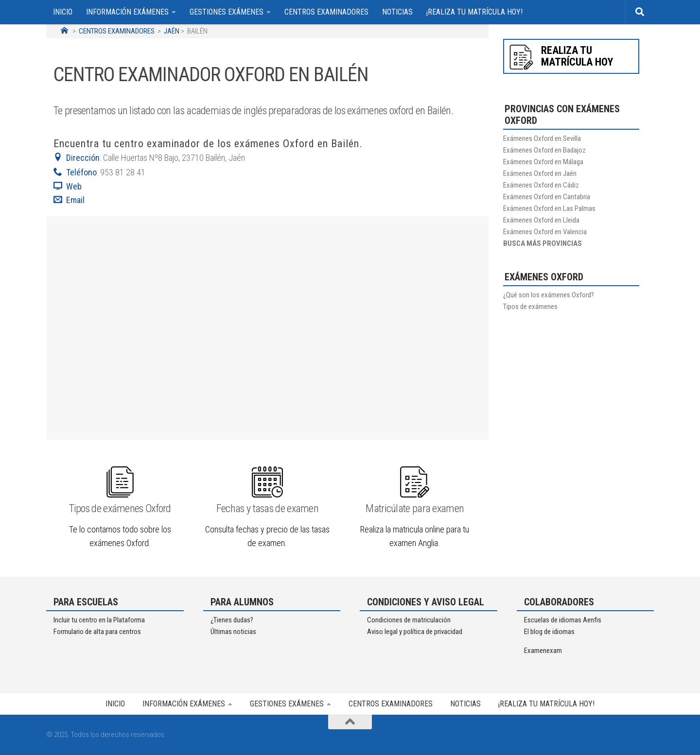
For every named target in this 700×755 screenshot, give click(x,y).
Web (68, 186)
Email (70, 200)
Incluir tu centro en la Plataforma (99, 620)
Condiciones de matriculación (409, 620)
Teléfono (75, 172)
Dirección (77, 158)
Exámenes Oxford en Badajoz (544, 150)
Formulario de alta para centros (97, 632)
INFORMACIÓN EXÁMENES (127, 12)
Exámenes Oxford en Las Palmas (549, 208)
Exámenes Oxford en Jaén (540, 173)
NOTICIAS (397, 12)
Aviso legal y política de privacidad (415, 632)
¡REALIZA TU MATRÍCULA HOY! (474, 12)
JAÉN (172, 31)
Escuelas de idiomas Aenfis (563, 620)
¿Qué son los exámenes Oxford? (549, 295)
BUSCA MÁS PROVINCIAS (542, 243)
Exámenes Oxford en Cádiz (541, 185)
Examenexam (543, 651)
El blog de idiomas (549, 632)
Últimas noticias (233, 632)
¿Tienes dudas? (232, 620)
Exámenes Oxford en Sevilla (542, 138)
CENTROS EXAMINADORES (326, 12)
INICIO (63, 12)
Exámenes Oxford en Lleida (541, 220)
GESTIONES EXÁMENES (227, 12)
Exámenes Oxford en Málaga (543, 162)
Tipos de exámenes (530, 307)
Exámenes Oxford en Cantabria (547, 197)
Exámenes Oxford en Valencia (545, 232)
